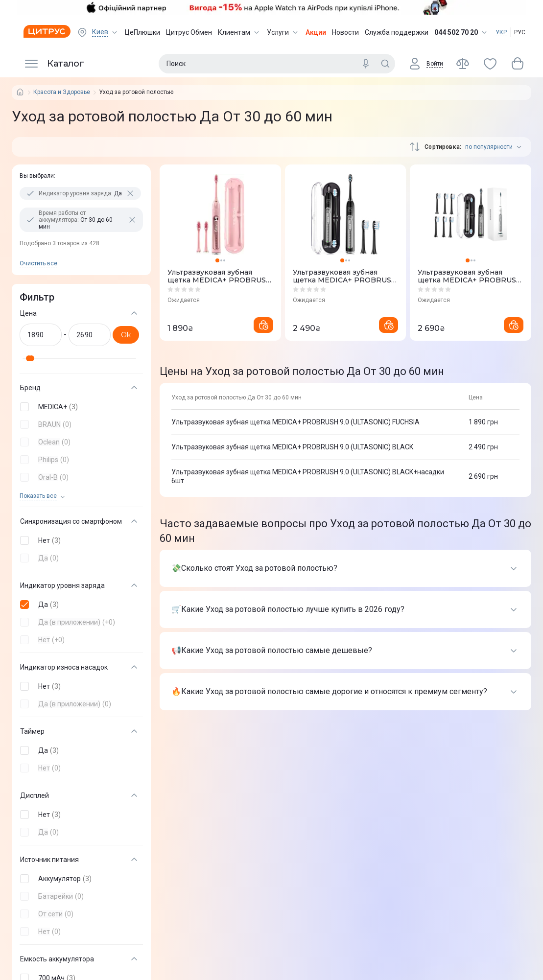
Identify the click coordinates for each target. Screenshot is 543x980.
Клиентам (239, 32)
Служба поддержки (397, 32)
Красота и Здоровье (62, 92)
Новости (345, 32)
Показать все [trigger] (38, 496)
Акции (316, 32)
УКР (501, 32)
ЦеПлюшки (142, 32)
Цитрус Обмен (189, 32)
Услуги (283, 32)
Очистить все (38, 263)
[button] (79, 407)
